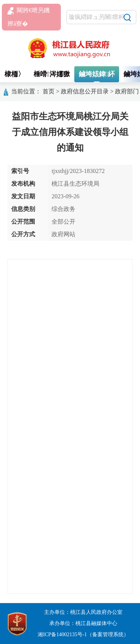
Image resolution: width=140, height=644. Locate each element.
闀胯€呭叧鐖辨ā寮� (29, 17)
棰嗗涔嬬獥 (52, 74)
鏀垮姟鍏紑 (97, 74)
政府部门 (127, 91)
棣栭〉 (15, 74)
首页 (49, 91)
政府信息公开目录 (85, 91)
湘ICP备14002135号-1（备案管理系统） (83, 635)
